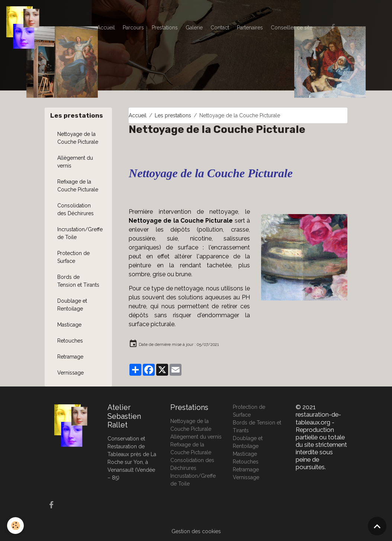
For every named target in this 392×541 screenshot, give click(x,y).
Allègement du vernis (75, 162)
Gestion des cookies (196, 531)
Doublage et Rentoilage (72, 305)
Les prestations (173, 115)
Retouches (70, 341)
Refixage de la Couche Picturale (78, 186)
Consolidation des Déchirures (75, 209)
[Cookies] (16, 526)
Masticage (69, 325)
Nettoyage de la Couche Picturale (78, 138)
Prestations (165, 28)
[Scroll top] (377, 526)
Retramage (70, 357)
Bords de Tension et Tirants (78, 281)
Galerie (194, 28)
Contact (220, 28)
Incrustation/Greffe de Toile (80, 233)
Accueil (106, 28)
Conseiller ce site (292, 28)
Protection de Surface (73, 257)
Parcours (133, 28)
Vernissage (70, 373)
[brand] (24, 28)
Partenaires (250, 28)
